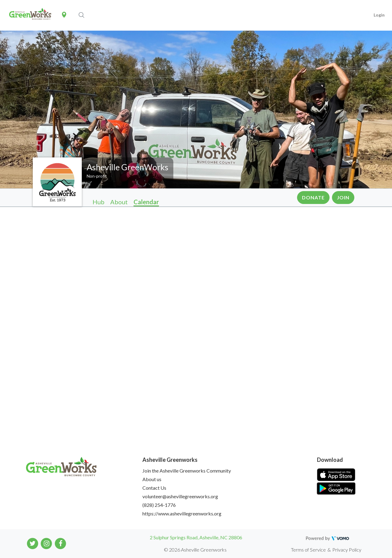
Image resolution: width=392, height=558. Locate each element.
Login (379, 15)
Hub (98, 202)
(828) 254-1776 (159, 505)
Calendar (146, 202)
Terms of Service (308, 550)
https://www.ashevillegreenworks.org (182, 513)
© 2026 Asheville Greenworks (195, 550)
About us (152, 479)
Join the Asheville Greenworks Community (187, 471)
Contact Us (154, 488)
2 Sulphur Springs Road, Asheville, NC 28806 (196, 537)
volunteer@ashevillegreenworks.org (180, 496)
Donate (313, 197)
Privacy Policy (347, 550)
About (119, 202)
